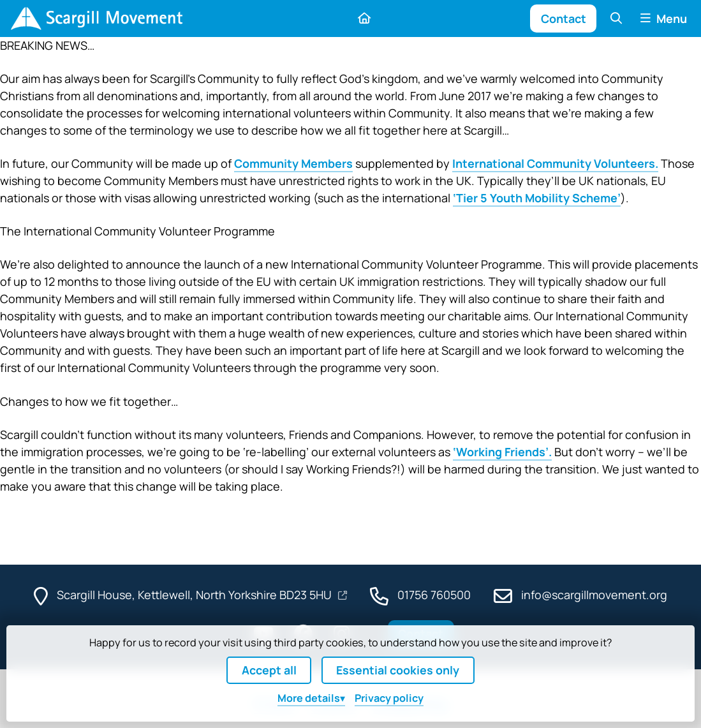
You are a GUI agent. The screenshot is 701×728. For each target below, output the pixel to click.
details (309, 698)
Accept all (269, 670)
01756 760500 (434, 595)
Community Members (293, 163)
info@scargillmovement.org (594, 595)
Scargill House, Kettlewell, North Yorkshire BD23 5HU (196, 595)
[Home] (96, 19)
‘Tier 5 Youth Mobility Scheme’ (537, 198)
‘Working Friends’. (502, 452)
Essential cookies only (398, 670)
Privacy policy (389, 698)
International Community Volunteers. (555, 163)
